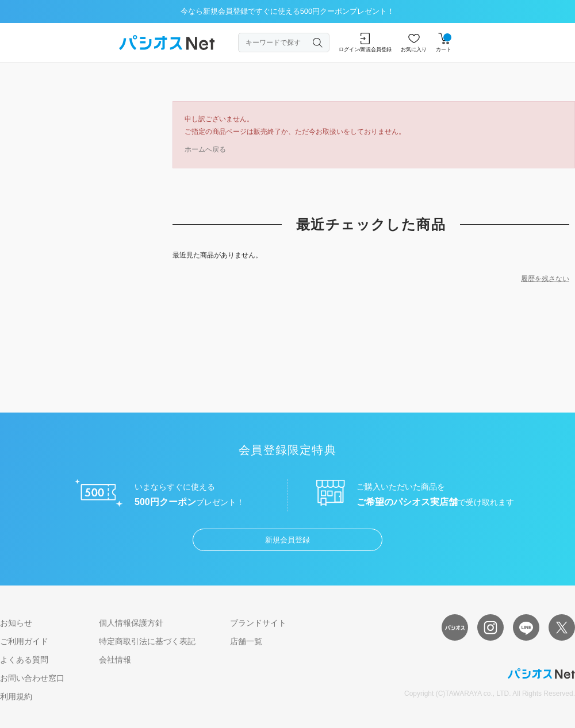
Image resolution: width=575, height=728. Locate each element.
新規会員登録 (287, 540)
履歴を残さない (545, 279)
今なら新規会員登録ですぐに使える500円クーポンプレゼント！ (288, 11)
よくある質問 (24, 660)
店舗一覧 (246, 641)
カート (444, 43)
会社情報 (115, 660)
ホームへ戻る (205, 149)
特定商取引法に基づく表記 (147, 641)
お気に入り (414, 43)
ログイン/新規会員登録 (365, 43)
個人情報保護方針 (131, 623)
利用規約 (16, 696)
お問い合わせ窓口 (32, 678)
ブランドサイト (258, 623)
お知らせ (16, 623)
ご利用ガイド (24, 641)
